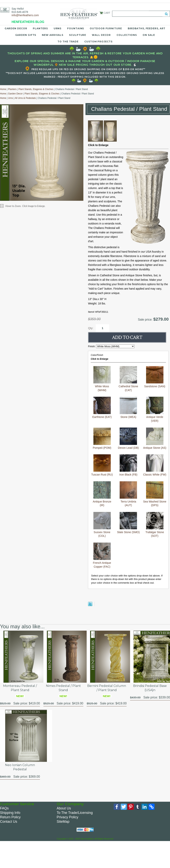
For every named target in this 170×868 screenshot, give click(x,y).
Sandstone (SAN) (155, 377)
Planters (40, 28)
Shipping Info (10, 813)
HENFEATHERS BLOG (28, 22)
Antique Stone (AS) (155, 438)
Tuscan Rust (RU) (102, 465)
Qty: (91, 328)
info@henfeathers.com (25, 15)
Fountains (76, 28)
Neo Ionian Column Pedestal (20, 767)
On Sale (149, 35)
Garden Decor (16, 28)
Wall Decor (101, 35)
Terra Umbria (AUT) (128, 494)
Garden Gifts (26, 35)
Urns (58, 28)
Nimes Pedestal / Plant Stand (63, 688)
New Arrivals (53, 35)
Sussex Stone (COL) (102, 525)
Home (3, 89)
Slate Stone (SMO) (128, 523)
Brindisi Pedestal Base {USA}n (150, 688)
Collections (127, 35)
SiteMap (63, 822)
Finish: (92, 346)
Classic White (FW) (155, 465)
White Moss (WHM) (102, 379)
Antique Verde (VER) (155, 410)
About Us (64, 808)
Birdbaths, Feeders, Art (147, 28)
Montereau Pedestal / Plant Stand (20, 688)
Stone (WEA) (128, 408)
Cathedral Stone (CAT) (128, 379)
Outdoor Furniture (106, 28)
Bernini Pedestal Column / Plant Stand (107, 688)
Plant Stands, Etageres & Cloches (36, 89)
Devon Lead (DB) (128, 438)
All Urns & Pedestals (25, 98)
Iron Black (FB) (128, 465)
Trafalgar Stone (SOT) (155, 525)
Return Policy (10, 817)
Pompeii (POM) (102, 438)
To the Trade (68, 42)
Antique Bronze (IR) (102, 494)
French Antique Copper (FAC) (102, 555)
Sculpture (78, 35)
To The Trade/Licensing (75, 813)
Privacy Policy (68, 817)
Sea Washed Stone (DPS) (155, 494)
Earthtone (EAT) (102, 408)
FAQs (4, 808)
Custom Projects (98, 42)
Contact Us (9, 822)
